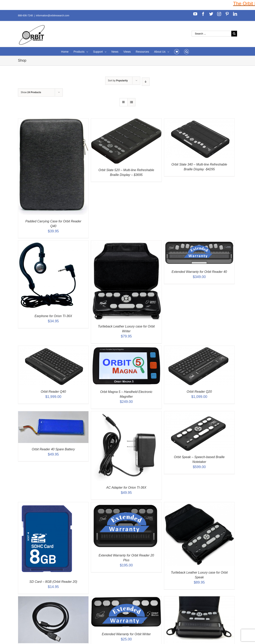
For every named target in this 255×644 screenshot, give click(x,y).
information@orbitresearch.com (53, 16)
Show (31, 92)
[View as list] (131, 102)
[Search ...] (211, 34)
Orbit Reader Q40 (53, 392)
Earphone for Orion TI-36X (53, 316)
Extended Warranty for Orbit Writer (126, 634)
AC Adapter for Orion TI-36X (126, 488)
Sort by (118, 81)
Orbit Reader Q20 (199, 392)
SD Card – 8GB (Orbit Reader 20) (53, 582)
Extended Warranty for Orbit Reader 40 (199, 272)
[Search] (187, 51)
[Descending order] (146, 82)
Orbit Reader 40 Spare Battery (53, 449)
